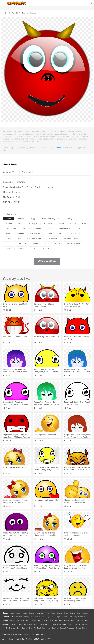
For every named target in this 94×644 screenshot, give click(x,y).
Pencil (47, 624)
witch (20, 224)
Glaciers (59, 613)
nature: (5, 613)
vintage (21, 233)
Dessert (25, 628)
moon (47, 243)
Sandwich (55, 628)
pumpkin (21, 219)
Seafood (63, 628)
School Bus (63, 624)
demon (8, 219)
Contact (29, 639)
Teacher (20, 624)
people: (6, 620)
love (80, 228)
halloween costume (71, 238)
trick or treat (11, 228)
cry (7, 243)
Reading (41, 624)
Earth (43, 613)
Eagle (58, 617)
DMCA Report (11, 164)
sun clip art (33, 224)
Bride (22, 621)
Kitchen (78, 628)
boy (86, 621)
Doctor (51, 621)
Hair (78, 621)
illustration (53, 238)
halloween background (51, 219)
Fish (70, 617)
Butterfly (26, 617)
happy (36, 243)
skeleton (22, 248)
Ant (12, 617)
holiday (9, 238)
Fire (48, 613)
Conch (38, 613)
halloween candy (73, 243)
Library (84, 624)
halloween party (65, 228)
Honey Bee (82, 617)
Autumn (18, 613)
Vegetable (71, 628)
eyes (50, 228)
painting (69, 219)
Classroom (33, 624)
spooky (9, 233)
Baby (17, 621)
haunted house (21, 243)
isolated (9, 224)
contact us (60, 148)
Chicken (37, 617)
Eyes (61, 621)
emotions (26, 228)
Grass (66, 613)
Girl (82, 621)
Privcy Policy (20, 639)
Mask (12, 621)
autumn (39, 228)
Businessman (43, 621)
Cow (43, 617)
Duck (53, 617)
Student (13, 624)
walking (67, 621)
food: (5, 628)
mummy (46, 248)
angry (33, 219)
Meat (49, 628)
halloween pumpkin (35, 238)
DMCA (37, 639)
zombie (73, 224)
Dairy (19, 628)
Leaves (25, 613)
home (73, 621)
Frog (75, 617)
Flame (53, 613)
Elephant (64, 617)
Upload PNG (46, 639)
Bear (16, 617)
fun (19, 238)
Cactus (31, 613)
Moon (79, 613)
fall (80, 219)
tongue (49, 233)
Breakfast (12, 628)
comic (58, 243)
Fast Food (37, 628)
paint (84, 224)
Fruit (44, 628)
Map (70, 624)
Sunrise (85, 613)
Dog (48, 617)
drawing (9, 248)
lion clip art (72, 233)
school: (6, 624)
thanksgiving (35, 233)
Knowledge (77, 624)
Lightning (73, 613)
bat (60, 233)
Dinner (85, 628)
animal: (6, 617)
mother (34, 621)
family (28, 621)
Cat (32, 617)
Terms (11, 639)
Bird (21, 617)
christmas (48, 224)
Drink (31, 628)
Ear (56, 621)
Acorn (12, 613)
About (5, 639)
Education (54, 624)
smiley (61, 224)
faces (34, 248)
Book (26, 624)
